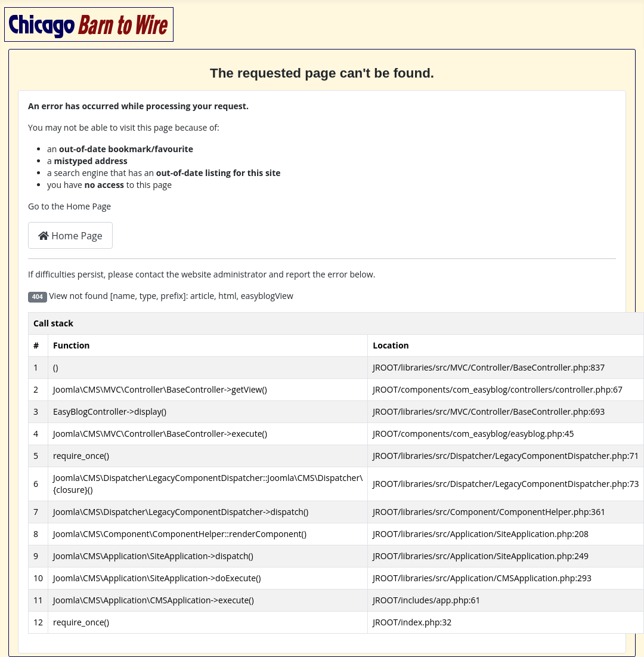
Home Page (70, 236)
